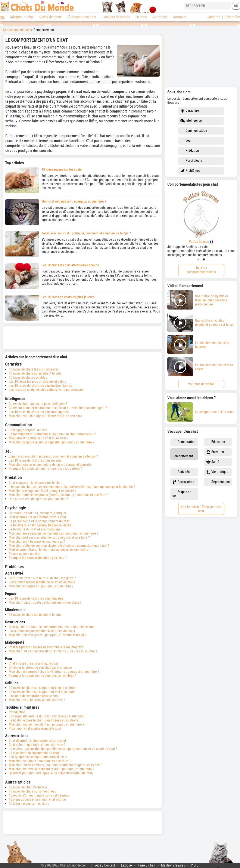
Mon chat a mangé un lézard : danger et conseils (42, 491)
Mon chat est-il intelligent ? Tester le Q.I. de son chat (45, 416)
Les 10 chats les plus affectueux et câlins (37, 381)
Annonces (160, 17)
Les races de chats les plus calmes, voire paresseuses (46, 390)
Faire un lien (147, 865)
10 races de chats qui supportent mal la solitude (42, 692)
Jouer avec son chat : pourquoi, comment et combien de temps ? (53, 456)
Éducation (216, 442)
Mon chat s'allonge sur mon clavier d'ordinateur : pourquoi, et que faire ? (59, 546)
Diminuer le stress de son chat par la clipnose (40, 667)
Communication (194, 131)
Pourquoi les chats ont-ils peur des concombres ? (43, 676)
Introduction (17, 712)
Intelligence (191, 121)
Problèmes (190, 171)
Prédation (190, 151)
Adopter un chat (22, 17)
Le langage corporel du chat (28, 430)
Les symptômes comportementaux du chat (38, 757)
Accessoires (183, 482)
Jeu (186, 141)
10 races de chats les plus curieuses (34, 369)
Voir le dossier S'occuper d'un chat (201, 509)
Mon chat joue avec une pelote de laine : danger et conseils (50, 464)
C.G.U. (195, 865)
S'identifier (232, 17)
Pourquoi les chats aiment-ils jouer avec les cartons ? (46, 469)
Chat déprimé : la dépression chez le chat (37, 517)
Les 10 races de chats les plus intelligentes (39, 412)
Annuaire (180, 17)
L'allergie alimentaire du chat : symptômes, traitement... (48, 716)
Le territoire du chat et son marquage (35, 529)
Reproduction (218, 482)
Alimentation (184, 442)
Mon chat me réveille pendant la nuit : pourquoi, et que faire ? (52, 769)
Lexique (126, 865)
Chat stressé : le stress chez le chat (33, 663)
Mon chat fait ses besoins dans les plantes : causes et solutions (53, 651)
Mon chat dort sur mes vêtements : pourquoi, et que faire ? (49, 537)
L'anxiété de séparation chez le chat (34, 696)
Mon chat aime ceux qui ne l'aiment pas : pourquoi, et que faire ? (54, 533)
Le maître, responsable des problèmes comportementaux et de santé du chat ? (63, 749)
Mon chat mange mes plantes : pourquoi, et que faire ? (46, 724)
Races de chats (51, 17)
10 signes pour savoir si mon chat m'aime (37, 799)
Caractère (190, 111)
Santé (213, 462)
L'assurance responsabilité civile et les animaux (42, 582)
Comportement (183, 454)
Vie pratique (217, 472)
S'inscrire (213, 17)
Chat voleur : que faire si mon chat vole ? (37, 745)
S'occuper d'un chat (82, 17)
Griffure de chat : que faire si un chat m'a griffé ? (42, 578)
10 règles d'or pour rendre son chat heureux (39, 795)
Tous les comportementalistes (201, 270)
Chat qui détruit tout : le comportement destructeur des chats (51, 627)
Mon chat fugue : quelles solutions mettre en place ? (45, 602)
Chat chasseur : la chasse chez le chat (35, 483)
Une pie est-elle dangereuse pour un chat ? (38, 499)
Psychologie (191, 161)
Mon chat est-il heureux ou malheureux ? (37, 541)
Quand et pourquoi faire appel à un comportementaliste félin (51, 773)
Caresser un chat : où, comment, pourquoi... (39, 513)
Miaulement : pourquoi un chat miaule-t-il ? (38, 438)
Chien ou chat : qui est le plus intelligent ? (38, 404)
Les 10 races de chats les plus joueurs (35, 460)
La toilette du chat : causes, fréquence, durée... (41, 525)
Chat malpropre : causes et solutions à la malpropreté (46, 647)
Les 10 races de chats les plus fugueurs (36, 598)
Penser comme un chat (25, 554)
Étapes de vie (182, 494)
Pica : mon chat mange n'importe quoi (35, 728)
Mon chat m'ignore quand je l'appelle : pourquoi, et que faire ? (52, 442)
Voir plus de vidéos (201, 384)
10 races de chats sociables (28, 377)
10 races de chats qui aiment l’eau (32, 791)
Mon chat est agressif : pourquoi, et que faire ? (41, 586)
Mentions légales (173, 865)
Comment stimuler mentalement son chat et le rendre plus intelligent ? (58, 408)
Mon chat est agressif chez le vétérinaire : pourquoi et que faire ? (54, 672)
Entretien (215, 452)
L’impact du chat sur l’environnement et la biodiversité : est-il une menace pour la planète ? (72, 487)
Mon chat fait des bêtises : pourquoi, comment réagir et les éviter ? (55, 765)
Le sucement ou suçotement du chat (34, 753)
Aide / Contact (105, 865)
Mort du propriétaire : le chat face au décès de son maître (49, 550)
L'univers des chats (116, 17)
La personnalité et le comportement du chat (39, 521)
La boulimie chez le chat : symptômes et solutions (43, 720)
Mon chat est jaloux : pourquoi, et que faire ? (40, 761)
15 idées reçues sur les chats (29, 804)
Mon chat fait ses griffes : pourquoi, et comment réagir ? (48, 635)
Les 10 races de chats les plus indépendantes (40, 386)
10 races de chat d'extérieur (28, 787)
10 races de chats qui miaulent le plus (35, 373)
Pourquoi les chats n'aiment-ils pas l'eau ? (38, 558)
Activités (181, 472)
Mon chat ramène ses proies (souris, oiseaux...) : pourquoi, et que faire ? (59, 495)
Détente (141, 17)
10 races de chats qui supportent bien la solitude (43, 688)
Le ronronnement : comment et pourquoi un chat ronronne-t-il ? (52, 434)
